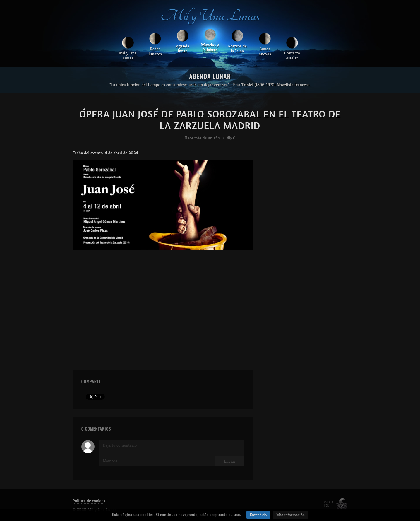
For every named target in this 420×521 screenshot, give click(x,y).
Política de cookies (89, 501)
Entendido (258, 515)
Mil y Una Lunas (210, 16)
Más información (290, 515)
